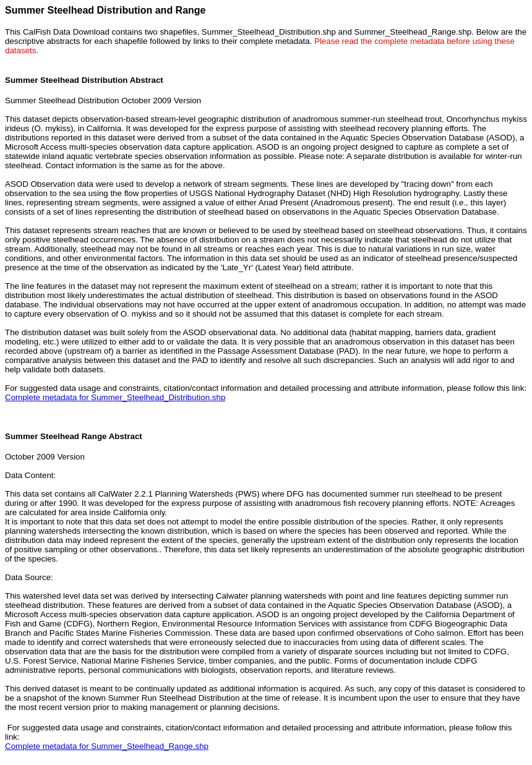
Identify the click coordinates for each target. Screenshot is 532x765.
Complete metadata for (115, 397)
